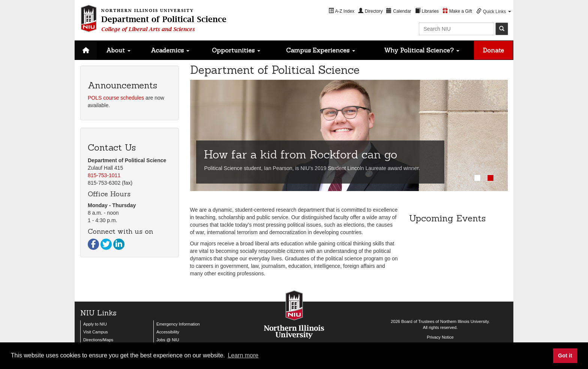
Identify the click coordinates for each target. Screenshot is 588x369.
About (118, 50)
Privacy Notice (440, 337)
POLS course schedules (116, 98)
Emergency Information (178, 324)
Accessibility (168, 332)
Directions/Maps (98, 340)
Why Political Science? (422, 50)
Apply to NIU (95, 324)
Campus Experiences (321, 50)
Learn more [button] (243, 355)
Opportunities (236, 50)
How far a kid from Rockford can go (301, 154)
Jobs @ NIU (168, 340)
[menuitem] (341, 11)
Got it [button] (565, 356)
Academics (170, 50)
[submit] (502, 29)
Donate (493, 50)
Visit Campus (96, 332)
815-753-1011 (104, 175)
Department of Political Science (164, 19)
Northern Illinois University (464, 321)
